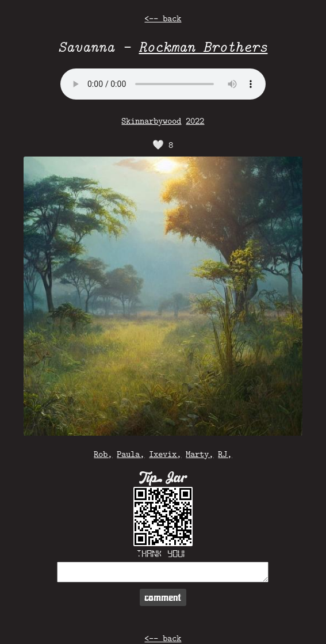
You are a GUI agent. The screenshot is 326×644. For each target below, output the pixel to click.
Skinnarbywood (151, 121)
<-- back (163, 18)
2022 (195, 121)
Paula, (131, 454)
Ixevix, (165, 454)
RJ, (225, 454)
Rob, (103, 454)
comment (163, 597)
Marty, (200, 454)
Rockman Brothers (203, 46)
